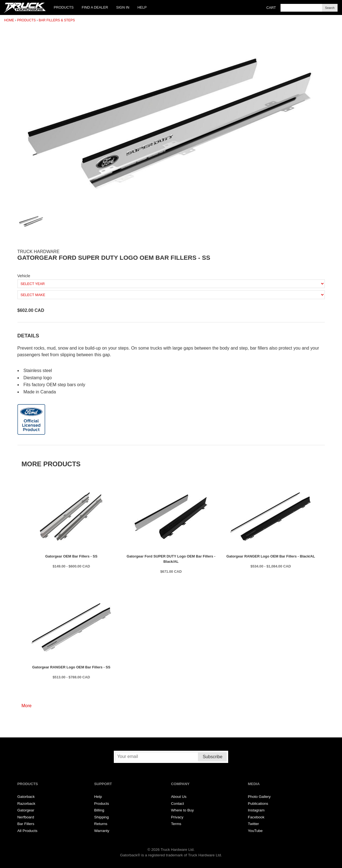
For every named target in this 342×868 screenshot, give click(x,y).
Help (142, 7)
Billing (99, 810)
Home (9, 20)
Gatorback (26, 797)
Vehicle (24, 276)
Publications (258, 804)
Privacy (177, 817)
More (27, 706)
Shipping (101, 817)
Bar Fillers (26, 824)
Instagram (256, 810)
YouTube (255, 831)
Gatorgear (26, 810)
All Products (28, 831)
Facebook (256, 817)
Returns (101, 824)
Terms (176, 824)
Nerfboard (26, 817)
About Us (179, 797)
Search (330, 8)
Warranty (102, 831)
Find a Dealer (95, 7)
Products (64, 7)
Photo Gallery (259, 797)
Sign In (123, 7)
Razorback (26, 804)
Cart (271, 8)
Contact (178, 804)
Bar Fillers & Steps (57, 20)
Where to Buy (182, 810)
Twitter (253, 824)
